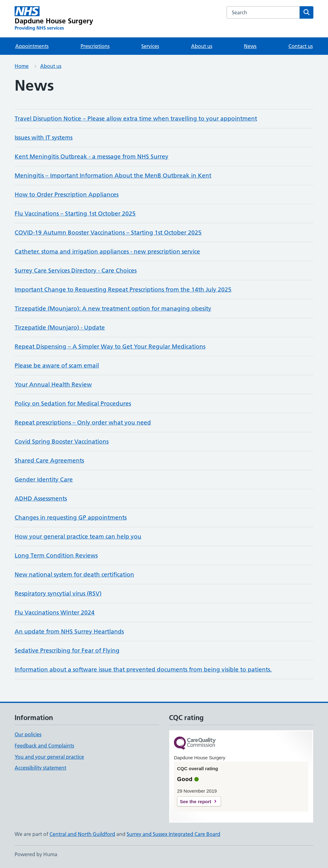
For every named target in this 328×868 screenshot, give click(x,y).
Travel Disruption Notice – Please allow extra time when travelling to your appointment (136, 119)
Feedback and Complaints (44, 746)
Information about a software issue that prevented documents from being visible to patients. (143, 669)
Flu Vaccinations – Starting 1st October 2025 (75, 213)
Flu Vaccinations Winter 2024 (55, 612)
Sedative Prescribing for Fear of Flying (67, 650)
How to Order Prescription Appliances (67, 194)
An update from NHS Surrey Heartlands (69, 631)
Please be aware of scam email (57, 365)
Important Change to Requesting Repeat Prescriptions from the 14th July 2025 (123, 289)
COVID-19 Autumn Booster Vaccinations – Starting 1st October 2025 (108, 232)
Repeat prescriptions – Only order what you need (83, 422)
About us (202, 46)
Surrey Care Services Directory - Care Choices (76, 270)
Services (150, 46)
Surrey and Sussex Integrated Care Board (173, 834)
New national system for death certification (74, 574)
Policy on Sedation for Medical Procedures (73, 403)
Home (22, 66)
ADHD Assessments (41, 498)
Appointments (32, 46)
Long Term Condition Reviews (56, 555)
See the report (196, 802)
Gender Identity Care (44, 479)
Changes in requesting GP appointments (71, 517)
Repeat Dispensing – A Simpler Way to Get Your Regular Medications (110, 346)
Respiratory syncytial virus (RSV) (58, 593)
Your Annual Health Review (53, 384)
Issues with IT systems (44, 138)
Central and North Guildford (82, 834)
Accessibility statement (40, 768)
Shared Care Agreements (49, 460)
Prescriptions (95, 46)
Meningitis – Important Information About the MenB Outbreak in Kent (113, 175)
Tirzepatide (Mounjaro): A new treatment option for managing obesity (113, 308)
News (250, 46)
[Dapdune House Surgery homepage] (54, 19)
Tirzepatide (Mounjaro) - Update (60, 327)
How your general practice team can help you (78, 536)
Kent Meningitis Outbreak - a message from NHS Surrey (91, 157)
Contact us (301, 46)
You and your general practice (49, 757)
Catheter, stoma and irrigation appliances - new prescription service (107, 251)
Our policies (28, 734)
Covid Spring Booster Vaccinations (62, 441)
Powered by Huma (36, 854)
